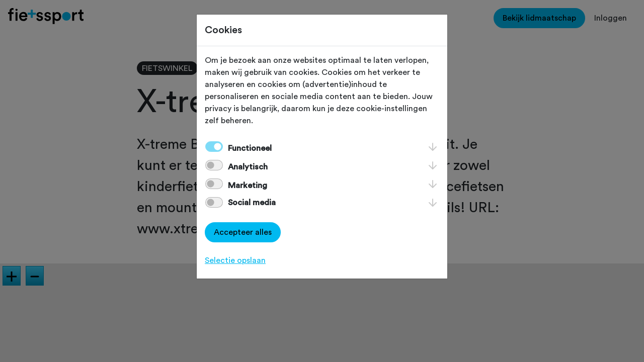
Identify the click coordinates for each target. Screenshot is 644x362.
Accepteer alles (243, 232)
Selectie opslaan (235, 260)
